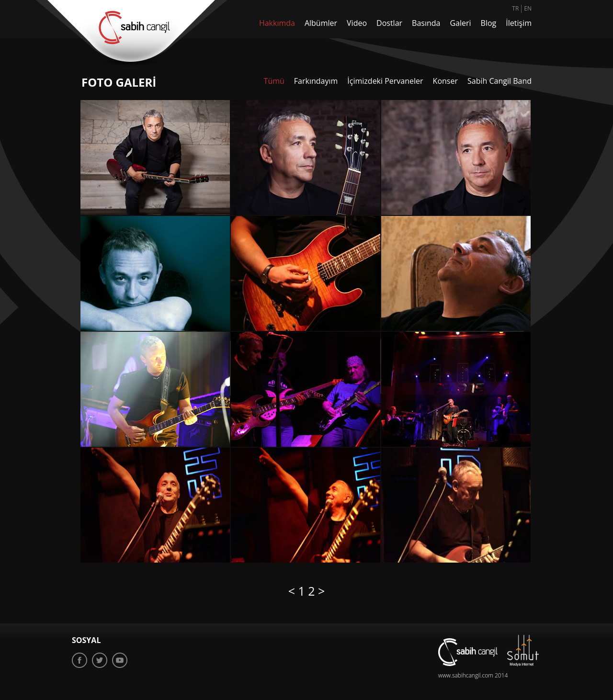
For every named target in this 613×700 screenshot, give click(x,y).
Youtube (120, 660)
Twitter (100, 660)
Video (357, 23)
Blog (489, 23)
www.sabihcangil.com (466, 675)
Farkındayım (316, 81)
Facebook (79, 660)
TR (515, 8)
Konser (445, 81)
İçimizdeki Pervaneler (385, 81)
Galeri (460, 23)
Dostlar (389, 23)
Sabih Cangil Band (499, 81)
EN (528, 8)
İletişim (519, 23)
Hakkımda (277, 23)
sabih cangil (131, 34)
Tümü (274, 81)
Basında (426, 23)
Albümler (321, 23)
